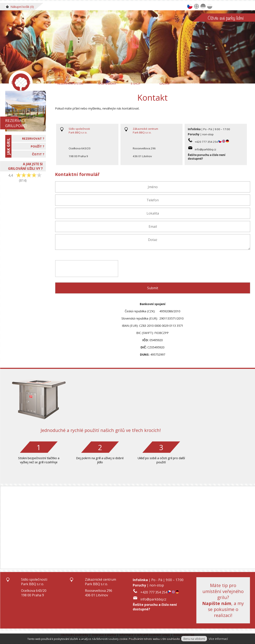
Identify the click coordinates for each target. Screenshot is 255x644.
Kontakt (193, 84)
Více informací (218, 639)
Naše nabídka (107, 84)
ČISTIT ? (38, 154)
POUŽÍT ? (38, 146)
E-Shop (136, 84)
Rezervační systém (70, 84)
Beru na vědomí (194, 639)
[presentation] (87, 269)
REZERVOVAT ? (33, 138)
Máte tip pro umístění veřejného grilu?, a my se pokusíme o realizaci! (223, 600)
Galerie (165, 84)
